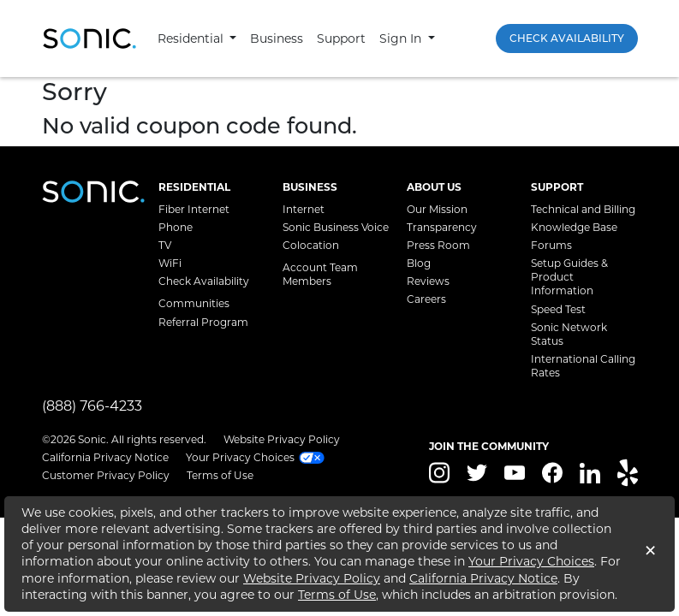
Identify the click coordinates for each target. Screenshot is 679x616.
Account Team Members (320, 274)
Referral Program (203, 322)
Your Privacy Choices (531, 561)
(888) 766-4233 (92, 406)
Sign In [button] (402, 38)
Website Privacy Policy (282, 439)
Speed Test (558, 309)
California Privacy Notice (105, 457)
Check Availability (567, 38)
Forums (551, 245)
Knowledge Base (574, 227)
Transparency (442, 227)
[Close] (650, 554)
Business (277, 38)
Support (341, 38)
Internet (304, 209)
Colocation (311, 245)
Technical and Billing (583, 209)
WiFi (170, 263)
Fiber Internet (194, 209)
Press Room (438, 245)
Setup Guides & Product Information (569, 277)
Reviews (428, 281)
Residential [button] (192, 38)
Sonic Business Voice (336, 227)
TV (165, 245)
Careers (426, 299)
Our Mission (437, 209)
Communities (194, 303)
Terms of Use (220, 475)
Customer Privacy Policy (106, 475)
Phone (176, 227)
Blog (419, 263)
